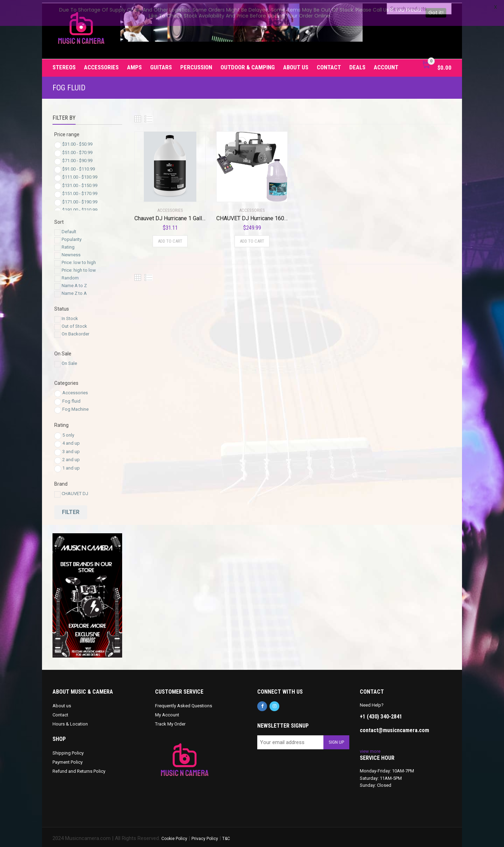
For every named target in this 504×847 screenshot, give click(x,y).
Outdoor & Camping (248, 64)
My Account (167, 712)
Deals (357, 64)
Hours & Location (70, 721)
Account (386, 64)
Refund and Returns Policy (79, 768)
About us (296, 64)
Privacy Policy (205, 836)
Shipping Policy (68, 750)
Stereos (64, 64)
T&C (226, 836)
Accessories (101, 64)
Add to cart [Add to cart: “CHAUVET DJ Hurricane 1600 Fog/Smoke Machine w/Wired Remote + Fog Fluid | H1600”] (252, 238)
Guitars (161, 64)
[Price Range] (58, 143)
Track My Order (170, 721)
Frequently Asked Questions (184, 703)
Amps (134, 64)
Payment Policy (68, 759)
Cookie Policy (174, 836)
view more (370, 748)
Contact (329, 64)
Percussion (196, 64)
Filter (71, 510)
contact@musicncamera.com (394, 727)
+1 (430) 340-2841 (381, 714)
